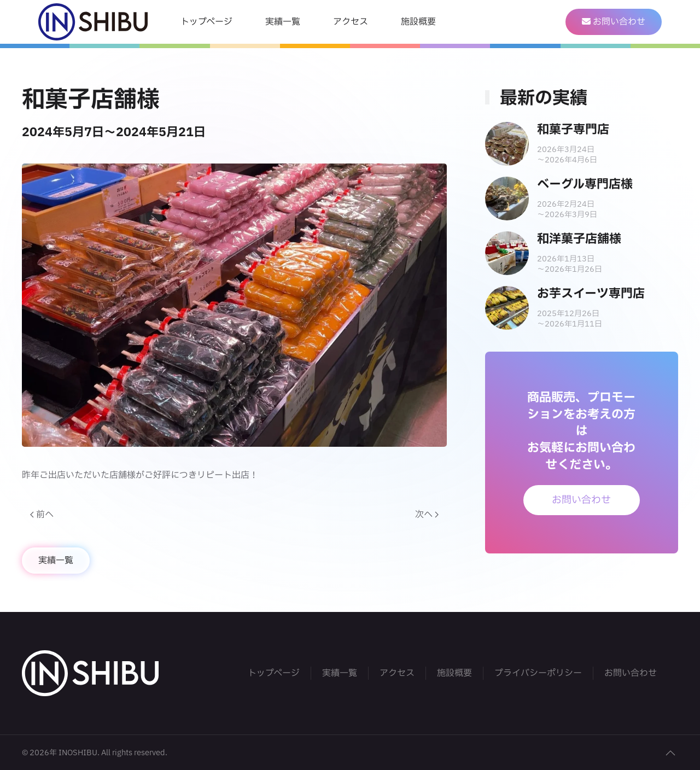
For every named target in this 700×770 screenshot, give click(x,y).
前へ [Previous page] (42, 515)
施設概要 (418, 22)
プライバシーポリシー (538, 673)
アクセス (351, 22)
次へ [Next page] (427, 515)
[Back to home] (93, 22)
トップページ (206, 22)
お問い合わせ (581, 500)
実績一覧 (283, 22)
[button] (670, 753)
